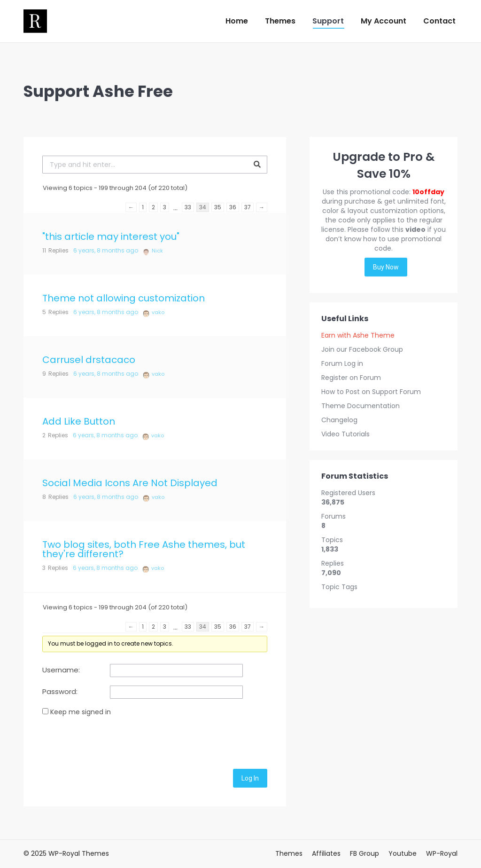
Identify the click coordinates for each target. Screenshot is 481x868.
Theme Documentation (361, 406)
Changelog (339, 420)
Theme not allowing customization (124, 298)
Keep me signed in (81, 712)
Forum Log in (342, 363)
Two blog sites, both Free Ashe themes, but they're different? (144, 549)
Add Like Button (79, 421)
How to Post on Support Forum (371, 392)
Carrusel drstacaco (89, 360)
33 (188, 207)
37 (248, 207)
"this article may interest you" (111, 237)
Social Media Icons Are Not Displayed (130, 483)
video (415, 229)
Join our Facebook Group (362, 349)
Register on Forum (351, 378)
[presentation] (114, 741)
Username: (61, 670)
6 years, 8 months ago (106, 250)
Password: (60, 692)
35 (218, 207)
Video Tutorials (345, 434)
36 (233, 207)
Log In (250, 778)
